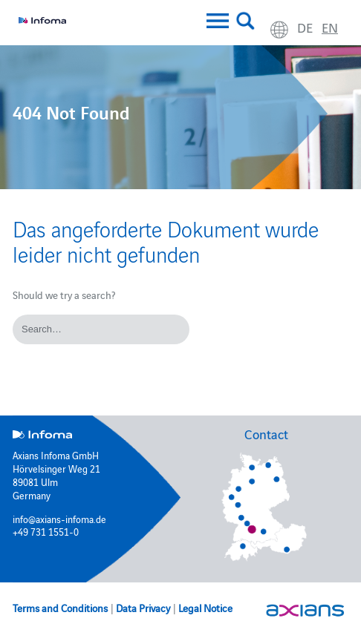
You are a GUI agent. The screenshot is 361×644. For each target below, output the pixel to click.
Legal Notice (205, 608)
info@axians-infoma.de (59, 519)
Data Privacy (143, 608)
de (305, 27)
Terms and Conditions (60, 608)
